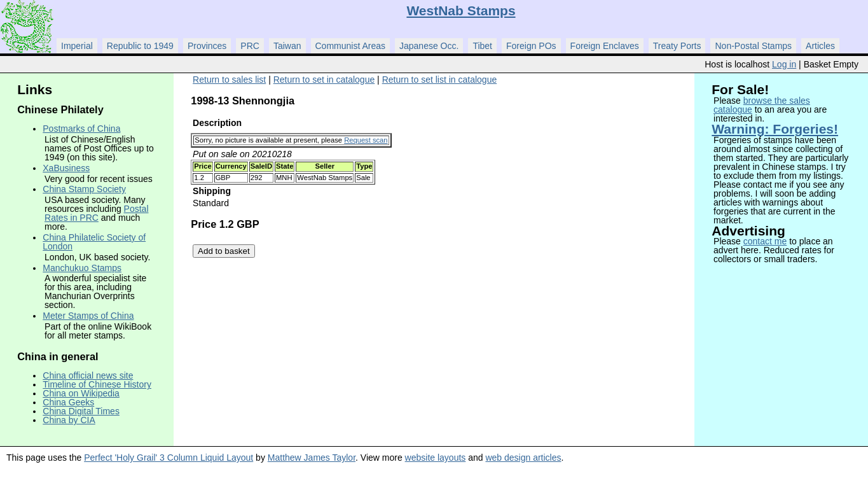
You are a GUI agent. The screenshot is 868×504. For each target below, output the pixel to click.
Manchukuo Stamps (82, 268)
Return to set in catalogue (324, 80)
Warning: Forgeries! (775, 129)
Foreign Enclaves (605, 46)
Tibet (482, 46)
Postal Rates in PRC (96, 213)
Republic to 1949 (140, 46)
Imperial (77, 46)
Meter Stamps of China (88, 316)
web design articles (523, 458)
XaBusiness (66, 168)
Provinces (207, 46)
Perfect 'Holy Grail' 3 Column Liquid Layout (169, 458)
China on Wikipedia (81, 393)
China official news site (88, 375)
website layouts (436, 458)
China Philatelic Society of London (94, 242)
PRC (250, 46)
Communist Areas (350, 46)
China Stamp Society (84, 189)
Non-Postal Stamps (753, 46)
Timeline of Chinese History (97, 384)
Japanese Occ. (429, 46)
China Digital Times (81, 411)
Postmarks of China (81, 129)
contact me (765, 241)
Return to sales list (229, 80)
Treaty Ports (677, 46)
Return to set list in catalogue (440, 80)
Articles (820, 46)
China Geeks (68, 402)
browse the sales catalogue (762, 105)
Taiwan (287, 46)
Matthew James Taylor (312, 458)
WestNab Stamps (461, 10)
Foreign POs (531, 46)
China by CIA (69, 420)
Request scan (366, 140)
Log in (784, 64)
